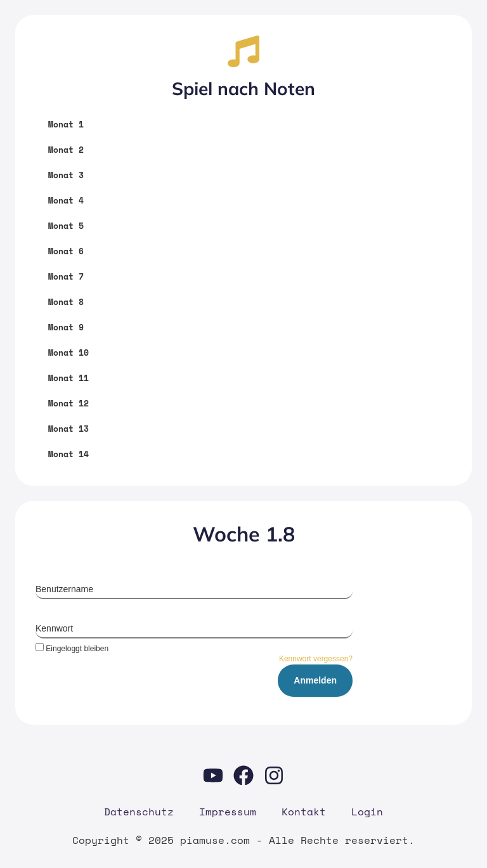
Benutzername (64, 589)
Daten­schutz (139, 812)
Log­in (367, 812)
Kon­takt (304, 812)
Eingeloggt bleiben (72, 648)
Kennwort (54, 628)
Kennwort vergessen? (316, 659)
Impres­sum (228, 812)
